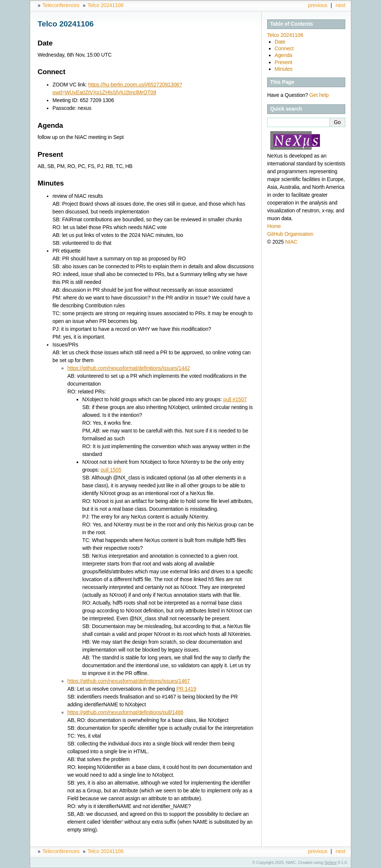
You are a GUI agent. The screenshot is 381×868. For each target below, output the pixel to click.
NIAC (291, 242)
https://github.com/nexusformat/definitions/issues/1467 (129, 681)
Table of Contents (292, 24)
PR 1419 (186, 689)
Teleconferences (61, 5)
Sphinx (331, 862)
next (340, 5)
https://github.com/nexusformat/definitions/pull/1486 (125, 712)
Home (274, 226)
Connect (284, 48)
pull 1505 (111, 470)
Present (283, 62)
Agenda (283, 55)
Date (280, 42)
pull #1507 (235, 399)
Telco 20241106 (105, 5)
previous (318, 5)
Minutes (284, 69)
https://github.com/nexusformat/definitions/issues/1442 (129, 368)
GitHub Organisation (290, 234)
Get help (319, 95)
